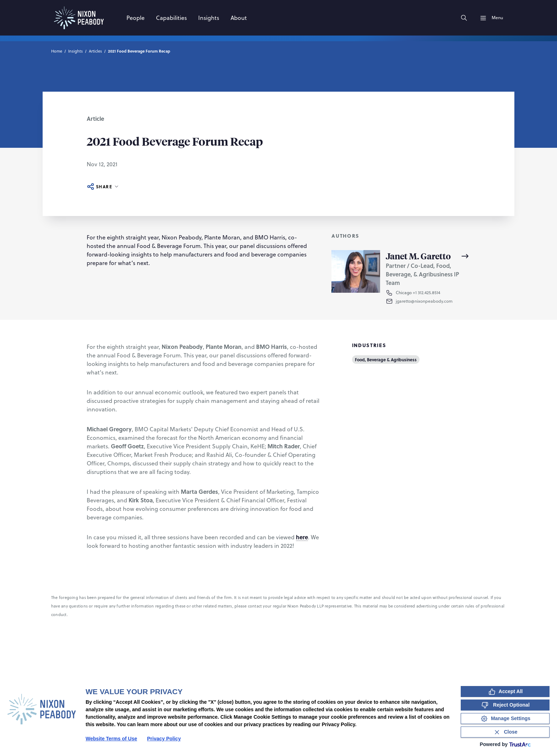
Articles (95, 51)
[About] (239, 18)
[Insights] (209, 18)
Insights (75, 51)
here (302, 537)
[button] (433, 301)
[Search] (464, 18)
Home (57, 51)
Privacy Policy (164, 739)
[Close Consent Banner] (505, 732)
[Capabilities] (171, 18)
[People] (136, 18)
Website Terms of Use (111, 739)
